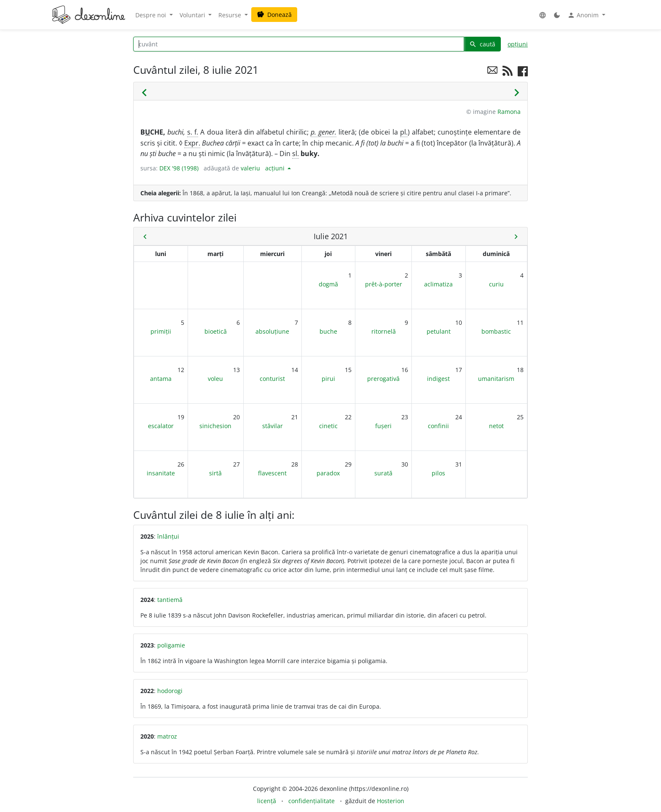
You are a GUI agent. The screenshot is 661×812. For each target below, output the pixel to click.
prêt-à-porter (384, 284)
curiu (496, 284)
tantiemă (170, 600)
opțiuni (518, 44)
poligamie (171, 645)
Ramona (509, 112)
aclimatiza (438, 284)
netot (496, 426)
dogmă (328, 284)
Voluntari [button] (193, 15)
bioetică (216, 331)
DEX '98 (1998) (179, 168)
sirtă (215, 473)
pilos (438, 473)
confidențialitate (312, 801)
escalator (161, 426)
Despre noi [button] (152, 15)
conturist (272, 379)
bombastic (496, 331)
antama (161, 379)
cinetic (328, 426)
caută (482, 44)
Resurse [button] (231, 15)
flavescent (272, 473)
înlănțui (168, 536)
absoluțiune (272, 331)
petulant (439, 331)
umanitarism (496, 379)
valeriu (250, 168)
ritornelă (384, 331)
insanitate (161, 473)
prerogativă (383, 379)
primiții (161, 331)
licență (267, 801)
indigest (438, 379)
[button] (543, 15)
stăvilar (273, 426)
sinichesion (215, 426)
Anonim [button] (584, 15)
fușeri (383, 426)
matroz (167, 736)
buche (328, 331)
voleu (215, 379)
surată (383, 473)
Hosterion (391, 801)
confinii (438, 426)
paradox (328, 473)
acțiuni (276, 168)
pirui (328, 379)
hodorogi (170, 691)
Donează (274, 15)
